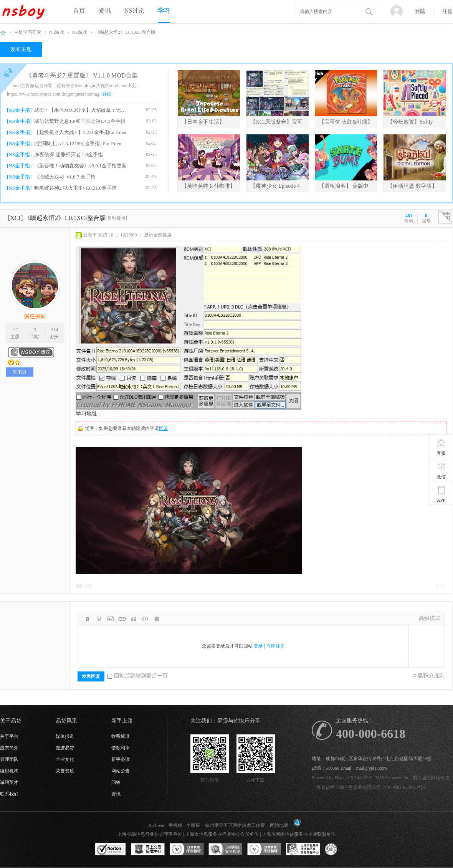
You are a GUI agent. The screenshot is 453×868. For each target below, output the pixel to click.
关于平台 (9, 736)
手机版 (175, 825)
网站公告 (121, 771)
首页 (79, 11)
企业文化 (65, 759)
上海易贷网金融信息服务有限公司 (346, 787)
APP (441, 494)
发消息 (20, 372)
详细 (107, 94)
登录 (258, 646)
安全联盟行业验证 (187, 850)
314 (55, 330)
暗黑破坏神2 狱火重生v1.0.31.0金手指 (75, 188)
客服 (441, 447)
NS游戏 (57, 32)
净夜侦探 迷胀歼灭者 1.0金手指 (69, 155)
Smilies (157, 619)
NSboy (3, 32)
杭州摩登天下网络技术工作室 (235, 825)
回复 (164, 428)
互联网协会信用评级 (342, 850)
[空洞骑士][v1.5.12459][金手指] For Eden (78, 143)
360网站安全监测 (225, 850)
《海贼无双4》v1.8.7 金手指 (65, 177)
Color (99, 619)
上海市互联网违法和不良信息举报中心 (303, 850)
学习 (164, 11)
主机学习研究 (28, 32)
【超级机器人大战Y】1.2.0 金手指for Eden (80, 132)
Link (122, 619)
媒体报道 (65, 736)
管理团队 (9, 759)
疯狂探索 (35, 317)
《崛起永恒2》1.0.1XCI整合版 (125, 32)
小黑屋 (193, 825)
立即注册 (276, 646)
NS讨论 (134, 11)
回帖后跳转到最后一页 (137, 676)
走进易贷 (65, 748)
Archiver (156, 825)
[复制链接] (116, 218)
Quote (134, 619)
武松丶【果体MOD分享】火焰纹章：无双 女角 (81, 110)
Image (111, 619)
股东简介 (9, 748)
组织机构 (9, 771)
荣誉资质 (65, 771)
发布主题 (21, 49)
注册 (448, 11)
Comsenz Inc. (398, 778)
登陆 (420, 11)
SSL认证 (110, 850)
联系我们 (9, 794)
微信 (441, 471)
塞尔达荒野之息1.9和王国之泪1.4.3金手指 (80, 121)
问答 (116, 782)
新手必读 (121, 759)
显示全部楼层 (158, 235)
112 (15, 330)
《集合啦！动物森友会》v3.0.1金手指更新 (80, 166)
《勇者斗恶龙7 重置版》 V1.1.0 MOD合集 (82, 75)
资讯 (105, 11)
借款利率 (121, 748)
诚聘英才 (9, 782)
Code (145, 619)
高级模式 (430, 618)
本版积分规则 (428, 675)
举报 (440, 586)
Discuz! (342, 778)
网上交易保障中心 (148, 850)
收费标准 (121, 736)
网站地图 (279, 825)
